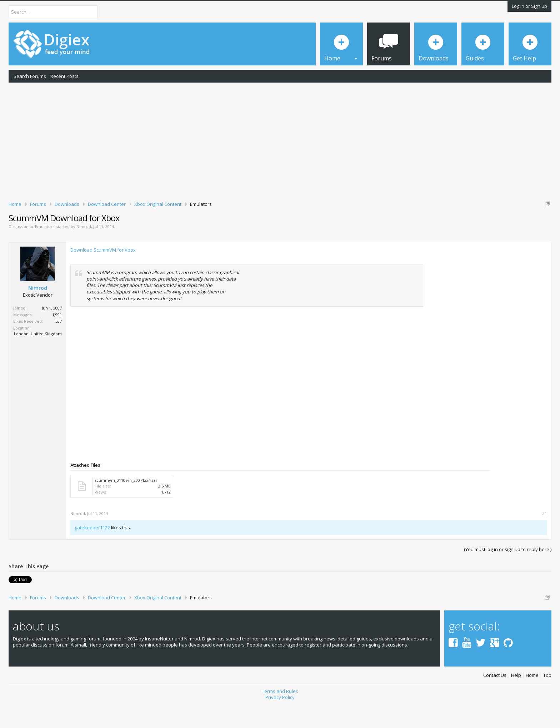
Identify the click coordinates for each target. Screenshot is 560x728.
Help (516, 700)
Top (547, 700)
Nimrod (84, 251)
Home (532, 700)
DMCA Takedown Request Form (204, 226)
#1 (544, 538)
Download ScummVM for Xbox (103, 275)
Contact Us (495, 700)
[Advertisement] (280, 140)
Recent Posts (64, 76)
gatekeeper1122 (92, 552)
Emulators (45, 251)
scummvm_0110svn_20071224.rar (126, 505)
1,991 (57, 339)
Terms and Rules (280, 716)
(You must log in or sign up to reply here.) (508, 574)
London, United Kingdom (38, 358)
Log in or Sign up (529, 6)
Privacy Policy (280, 722)
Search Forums (30, 76)
